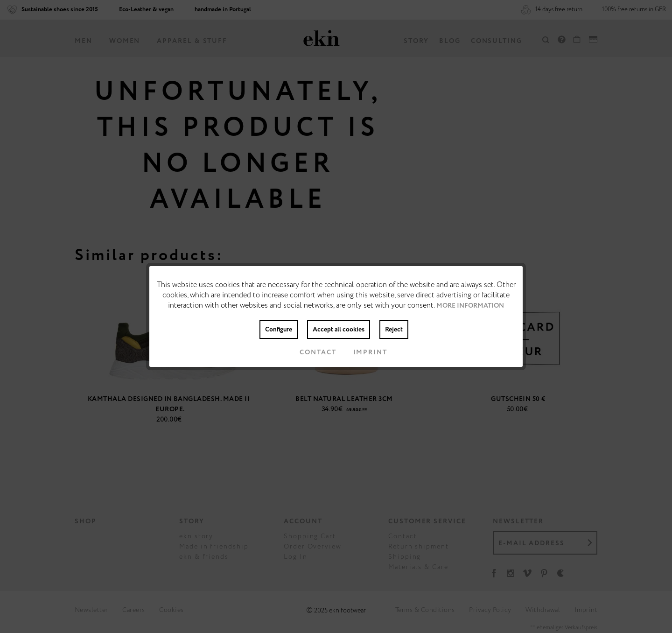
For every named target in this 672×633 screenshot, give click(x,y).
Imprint (363, 352)
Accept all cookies (339, 330)
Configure (279, 330)
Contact (310, 352)
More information (470, 306)
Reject (394, 330)
